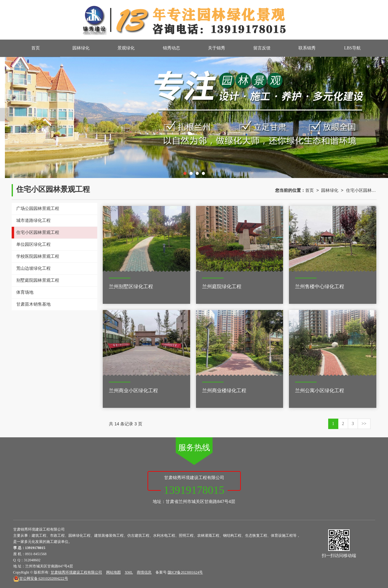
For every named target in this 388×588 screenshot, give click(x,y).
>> (364, 424)
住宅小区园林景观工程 (361, 190)
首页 (36, 48)
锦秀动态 (171, 48)
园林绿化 (81, 48)
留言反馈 (262, 48)
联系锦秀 (307, 48)
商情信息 (144, 572)
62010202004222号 (41, 578)
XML (129, 572)
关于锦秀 (217, 48)
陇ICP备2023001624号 (185, 572)
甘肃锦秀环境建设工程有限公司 (76, 572)
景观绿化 (126, 48)
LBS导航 (352, 48)
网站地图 (113, 572)
